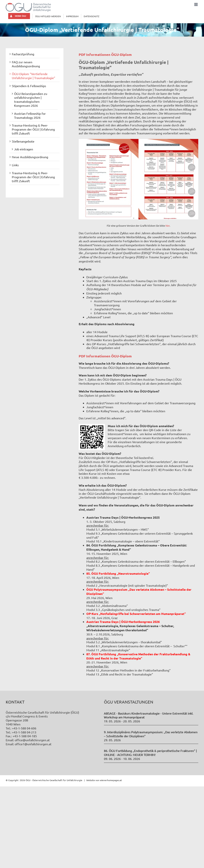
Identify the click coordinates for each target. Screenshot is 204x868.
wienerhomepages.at (111, 780)
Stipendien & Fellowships (29, 86)
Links (15, 165)
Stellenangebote (23, 141)
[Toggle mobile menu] (196, 4)
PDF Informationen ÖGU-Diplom (105, 54)
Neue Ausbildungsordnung (30, 157)
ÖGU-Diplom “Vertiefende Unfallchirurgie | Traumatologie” (34, 76)
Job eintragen (24, 149)
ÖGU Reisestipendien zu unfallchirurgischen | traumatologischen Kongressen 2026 (31, 99)
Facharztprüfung (23, 54)
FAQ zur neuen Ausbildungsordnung (26, 64)
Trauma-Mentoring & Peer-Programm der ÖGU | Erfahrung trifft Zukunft (33, 129)
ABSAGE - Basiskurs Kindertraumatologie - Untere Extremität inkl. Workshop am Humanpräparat (149, 715)
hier (168, 226)
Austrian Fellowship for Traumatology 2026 (30, 115)
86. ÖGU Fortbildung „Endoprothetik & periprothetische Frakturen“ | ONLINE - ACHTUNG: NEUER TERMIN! (150, 753)
